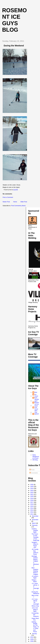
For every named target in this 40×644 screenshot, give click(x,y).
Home (15, 202)
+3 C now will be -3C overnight (35, 602)
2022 (32, 492)
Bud (36, 392)
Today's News (34, 581)
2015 (32, 506)
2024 (32, 488)
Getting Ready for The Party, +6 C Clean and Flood (35, 627)
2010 (32, 637)
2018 (32, 500)
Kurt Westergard (37, 399)
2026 (32, 485)
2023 (32, 490)
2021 (32, 494)
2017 (32, 502)
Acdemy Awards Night (35, 530)
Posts (32, 470)
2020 (32, 496)
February (35, 525)
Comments (34, 473)
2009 (32, 639)
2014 (32, 508)
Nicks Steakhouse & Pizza (36, 457)
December (35, 516)
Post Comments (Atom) (18, 206)
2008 (32, 641)
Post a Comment (8, 197)
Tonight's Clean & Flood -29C (35, 545)
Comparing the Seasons (35, 615)
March (34, 523)
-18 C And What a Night (35, 609)
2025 (32, 486)
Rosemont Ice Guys (37, 404)
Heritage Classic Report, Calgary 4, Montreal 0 (35, 561)
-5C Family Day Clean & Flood (35, 552)
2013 (32, 510)
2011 (32, 514)
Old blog (35, 460)
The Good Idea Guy (36, 410)
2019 (32, 498)
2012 (32, 512)
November (35, 520)
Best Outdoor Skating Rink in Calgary (35, 571)
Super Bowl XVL (35, 619)
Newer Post (6, 202)
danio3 (37, 414)
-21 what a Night (35, 577)
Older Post (24, 202)
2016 (32, 504)
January (34, 634)
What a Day (35, 606)
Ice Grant (36, 395)
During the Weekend (35, 593)
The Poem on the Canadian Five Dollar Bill (35, 537)
